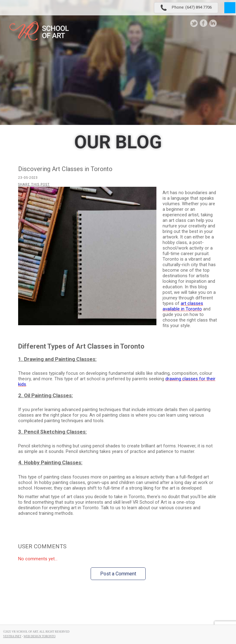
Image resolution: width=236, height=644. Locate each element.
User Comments (42, 546)
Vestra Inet (12, 636)
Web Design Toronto (40, 636)
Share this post (34, 184)
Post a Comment (118, 574)
